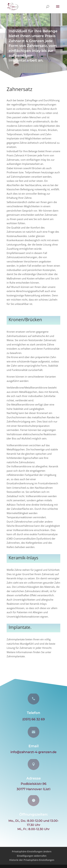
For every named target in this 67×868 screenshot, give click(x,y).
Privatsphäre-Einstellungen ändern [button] (32, 851)
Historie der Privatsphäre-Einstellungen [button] (32, 860)
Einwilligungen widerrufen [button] (32, 856)
